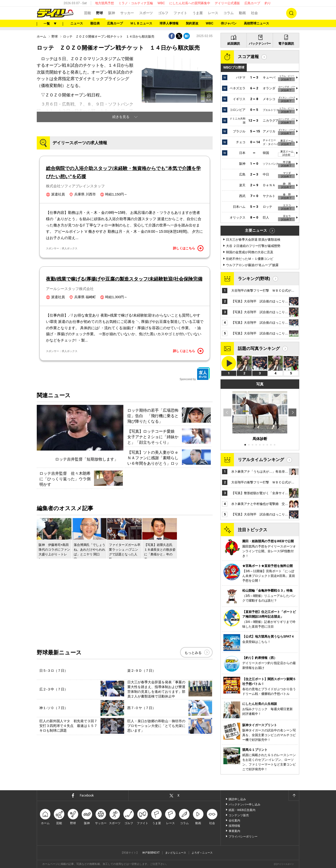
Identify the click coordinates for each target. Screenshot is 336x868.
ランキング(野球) (254, 279)
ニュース (77, 23)
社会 (254, 13)
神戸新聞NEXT (151, 853)
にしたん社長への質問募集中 (190, 3)
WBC (161, 3)
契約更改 (192, 23)
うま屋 (198, 13)
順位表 (95, 23)
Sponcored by (195, 374)
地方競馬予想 (104, 3)
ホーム (41, 37)
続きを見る (121, 117)
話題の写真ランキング (259, 348)
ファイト (180, 13)
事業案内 (234, 831)
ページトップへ (294, 795)
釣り (268, 3)
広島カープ (252, 3)
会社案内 (234, 820)
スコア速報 (248, 57)
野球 (99, 13)
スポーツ (146, 13)
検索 (291, 13)
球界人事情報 (169, 23)
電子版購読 (286, 44)
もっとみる (193, 653)
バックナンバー (260, 44)
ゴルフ (163, 13)
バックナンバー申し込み (245, 804)
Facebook (87, 795)
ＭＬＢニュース (141, 23)
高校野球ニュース (256, 23)
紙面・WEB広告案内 (242, 810)
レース (213, 13)
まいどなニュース (176, 853)
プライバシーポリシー (243, 836)
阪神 (112, 13)
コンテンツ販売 (239, 815)
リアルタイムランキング (261, 460)
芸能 (87, 13)
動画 (242, 13)
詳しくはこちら (188, 248)
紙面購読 (234, 44)
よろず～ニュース (202, 853)
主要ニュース (256, 230)
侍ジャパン (229, 23)
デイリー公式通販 (227, 3)
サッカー (127, 13)
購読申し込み (237, 799)
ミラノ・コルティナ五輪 (136, 3)
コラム (229, 13)
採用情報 (234, 826)
